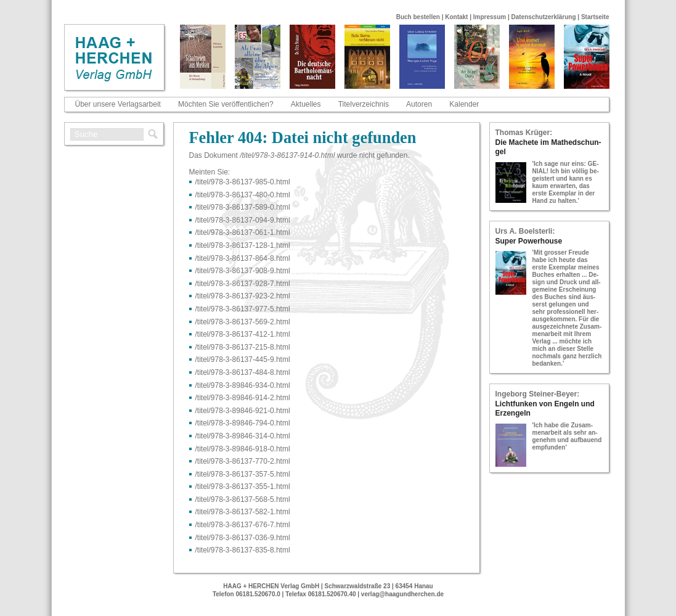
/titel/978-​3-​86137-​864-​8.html (243, 258)
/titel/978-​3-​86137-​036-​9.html (243, 538)
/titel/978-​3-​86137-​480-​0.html (243, 195)
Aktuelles (306, 104)
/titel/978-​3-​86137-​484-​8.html (243, 372)
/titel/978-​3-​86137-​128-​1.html (243, 245)
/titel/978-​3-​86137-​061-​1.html (243, 232)
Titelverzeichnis (364, 104)
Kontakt (456, 17)
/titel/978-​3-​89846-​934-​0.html (243, 385)
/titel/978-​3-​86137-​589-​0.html (243, 207)
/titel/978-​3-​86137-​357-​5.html (243, 474)
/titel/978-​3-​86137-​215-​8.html (243, 347)
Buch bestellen (418, 17)
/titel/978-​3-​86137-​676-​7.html (243, 525)
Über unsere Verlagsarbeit (118, 104)
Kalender (464, 104)
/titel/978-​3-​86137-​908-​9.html (243, 271)
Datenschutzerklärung (544, 17)
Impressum (490, 17)
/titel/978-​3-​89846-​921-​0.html (243, 411)
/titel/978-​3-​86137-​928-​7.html (243, 284)
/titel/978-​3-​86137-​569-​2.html (243, 322)
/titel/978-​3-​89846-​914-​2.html (243, 398)
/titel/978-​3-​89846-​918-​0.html (243, 449)
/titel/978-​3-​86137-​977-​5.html (243, 309)
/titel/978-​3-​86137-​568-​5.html (243, 499)
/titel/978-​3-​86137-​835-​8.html (243, 550)
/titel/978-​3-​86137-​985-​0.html (243, 182)
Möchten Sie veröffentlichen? (226, 104)
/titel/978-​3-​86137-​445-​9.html (243, 359)
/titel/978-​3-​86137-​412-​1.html (243, 334)
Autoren (419, 104)
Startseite (595, 17)
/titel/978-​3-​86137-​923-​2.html (243, 296)
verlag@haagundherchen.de (402, 594)
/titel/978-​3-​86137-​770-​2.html (243, 461)
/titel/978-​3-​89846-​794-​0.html (243, 423)
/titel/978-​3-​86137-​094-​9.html (243, 220)
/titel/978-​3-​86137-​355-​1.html (243, 487)
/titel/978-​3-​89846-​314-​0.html (243, 436)
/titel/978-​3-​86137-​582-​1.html (243, 512)
